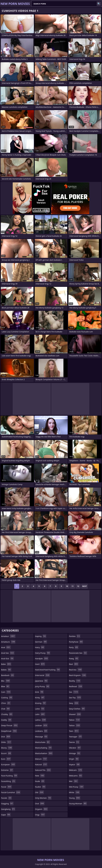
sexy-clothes (77, 709)
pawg (74, 658)
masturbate (43, 742)
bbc (6, 681)
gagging (7, 803)
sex (74, 692)
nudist (40, 787)
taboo (75, 720)
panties (75, 636)
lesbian (41, 725)
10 (67, 586)
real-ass (76, 670)
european (8, 764)
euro (6, 759)
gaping (41, 636)
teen (74, 731)
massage (41, 737)
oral (40, 803)
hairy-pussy (43, 653)
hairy (40, 647)
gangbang (8, 809)
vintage (75, 753)
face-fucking (9, 776)
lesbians (41, 731)
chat (6, 709)
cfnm (6, 703)
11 (73, 586)
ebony (7, 748)
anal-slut (7, 658)
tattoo (75, 725)
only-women (43, 798)
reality (75, 681)
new (40, 776)
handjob (42, 658)
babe (6, 664)
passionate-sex (78, 653)
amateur (8, 636)
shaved (75, 714)
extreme (7, 770)
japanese (41, 681)
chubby (7, 714)
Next (85, 586)
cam (6, 692)
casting (7, 698)
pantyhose (76, 642)
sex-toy (75, 698)
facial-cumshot (11, 792)
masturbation (44, 753)
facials (6, 798)
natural (41, 764)
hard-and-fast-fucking (48, 670)
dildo (6, 742)
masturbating (43, 748)
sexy (74, 703)
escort (6, 753)
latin (40, 714)
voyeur (75, 764)
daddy (6, 720)
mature (41, 759)
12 (78, 586)
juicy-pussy (42, 686)
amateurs (8, 642)
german (41, 642)
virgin (74, 759)
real (74, 664)
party (74, 647)
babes (6, 670)
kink (39, 692)
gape (6, 815)
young (75, 798)
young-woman (78, 803)
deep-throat (10, 725)
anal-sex (8, 653)
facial (6, 787)
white (74, 792)
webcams (76, 776)
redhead (76, 686)
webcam (76, 770)
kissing (41, 703)
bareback (8, 675)
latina (41, 720)
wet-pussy (76, 787)
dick (6, 737)
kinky (40, 698)
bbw (5, 686)
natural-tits (43, 770)
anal (6, 647)
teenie (74, 742)
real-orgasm (78, 675)
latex (40, 709)
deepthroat (9, 731)
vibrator (75, 748)
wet (74, 781)
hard (40, 664)
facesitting (8, 781)
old (39, 792)
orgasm (41, 809)
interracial (42, 675)
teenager (76, 737)
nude (40, 781)
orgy (40, 815)
